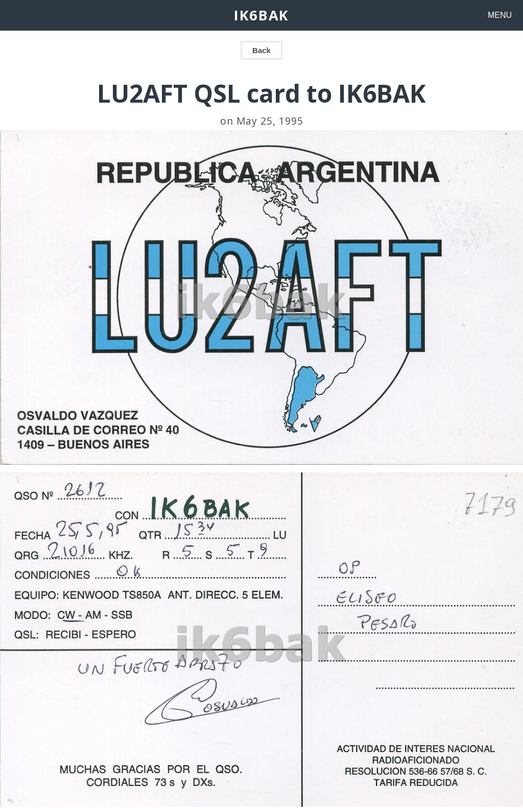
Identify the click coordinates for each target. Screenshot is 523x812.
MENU (500, 15)
